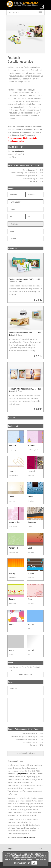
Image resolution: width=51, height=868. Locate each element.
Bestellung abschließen (26, 753)
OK (34, 863)
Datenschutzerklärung (29, 838)
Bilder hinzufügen (25, 675)
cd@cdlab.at (22, 774)
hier (28, 863)
